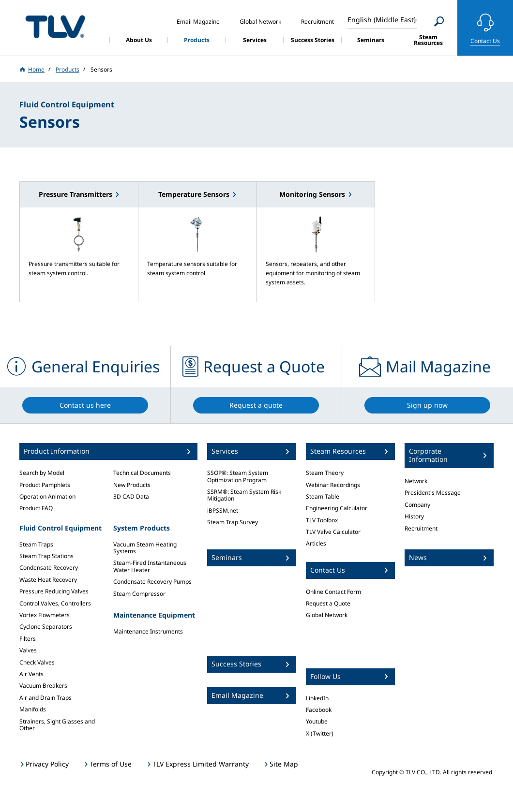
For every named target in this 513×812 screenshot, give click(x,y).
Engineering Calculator (337, 508)
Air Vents (31, 674)
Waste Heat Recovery (48, 580)
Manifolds (33, 709)
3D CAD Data (131, 496)
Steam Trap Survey (233, 522)
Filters (28, 639)
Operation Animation (47, 496)
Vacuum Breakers (43, 686)
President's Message (433, 493)
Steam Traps (36, 544)
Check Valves (37, 662)
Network (416, 481)
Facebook (319, 710)
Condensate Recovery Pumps (152, 582)
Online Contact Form (333, 592)
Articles (316, 543)
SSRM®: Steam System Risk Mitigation (244, 495)
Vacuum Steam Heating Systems (145, 548)
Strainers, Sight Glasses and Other (57, 725)
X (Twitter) (320, 733)
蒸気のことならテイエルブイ (55, 26)
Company (417, 505)
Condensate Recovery (49, 568)
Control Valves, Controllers (55, 603)
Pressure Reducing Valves (54, 591)
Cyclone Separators (46, 627)
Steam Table (323, 496)
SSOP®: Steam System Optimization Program (238, 476)
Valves (28, 650)
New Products (132, 485)
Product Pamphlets (45, 485)
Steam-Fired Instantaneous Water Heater (150, 566)
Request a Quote (328, 603)
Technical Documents (142, 473)
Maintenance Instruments (148, 631)
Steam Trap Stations (46, 556)
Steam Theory (325, 473)
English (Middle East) (382, 20)
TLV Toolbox (322, 520)
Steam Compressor (139, 594)
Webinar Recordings (333, 485)
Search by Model (42, 473)
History (414, 516)
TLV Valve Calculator (333, 532)
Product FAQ (36, 508)
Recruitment (421, 528)
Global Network (327, 615)
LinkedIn (317, 698)
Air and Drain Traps (45, 698)
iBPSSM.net (223, 510)
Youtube (317, 721)
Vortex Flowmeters (45, 615)
